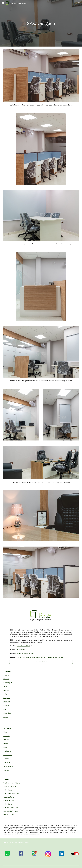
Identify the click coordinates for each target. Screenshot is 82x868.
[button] (3, 3)
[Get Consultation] (41, 662)
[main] (41, 23)
